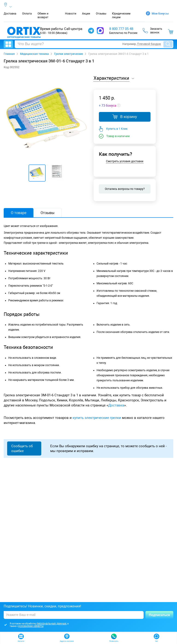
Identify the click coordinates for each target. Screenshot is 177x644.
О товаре (19, 213)
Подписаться (159, 615)
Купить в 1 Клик (117, 129)
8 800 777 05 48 (121, 29)
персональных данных (52, 623)
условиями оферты (31, 626)
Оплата (27, 14)
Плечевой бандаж (149, 44)
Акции (86, 14)
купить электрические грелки (97, 418)
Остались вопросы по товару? (125, 189)
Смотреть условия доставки (125, 161)
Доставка (10, 14)
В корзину (125, 117)
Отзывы (101, 14)
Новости (71, 14)
